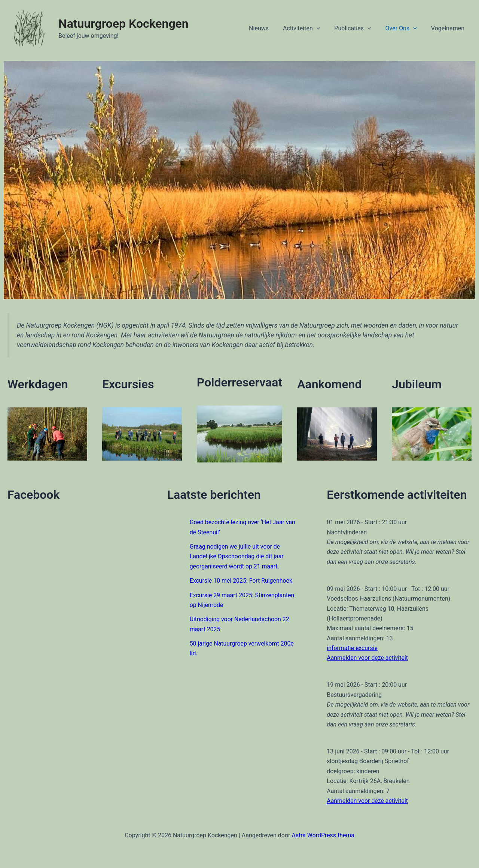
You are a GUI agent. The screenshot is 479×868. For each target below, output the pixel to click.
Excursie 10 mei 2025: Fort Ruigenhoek (241, 581)
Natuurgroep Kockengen (123, 24)
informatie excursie (352, 648)
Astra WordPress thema (323, 835)
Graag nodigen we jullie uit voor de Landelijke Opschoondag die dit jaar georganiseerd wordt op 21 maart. (237, 556)
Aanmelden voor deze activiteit (367, 658)
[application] (324, 28)
